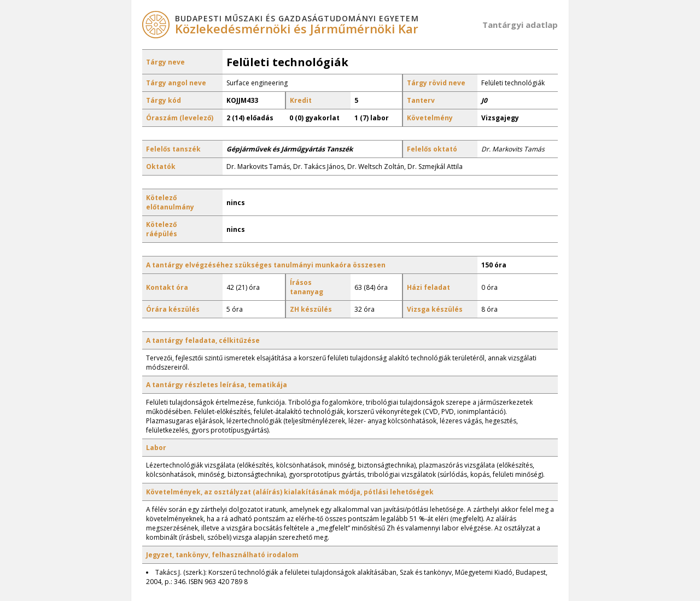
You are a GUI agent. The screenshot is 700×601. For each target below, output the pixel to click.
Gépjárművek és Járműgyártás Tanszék (290, 149)
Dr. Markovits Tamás (513, 149)
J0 (484, 100)
